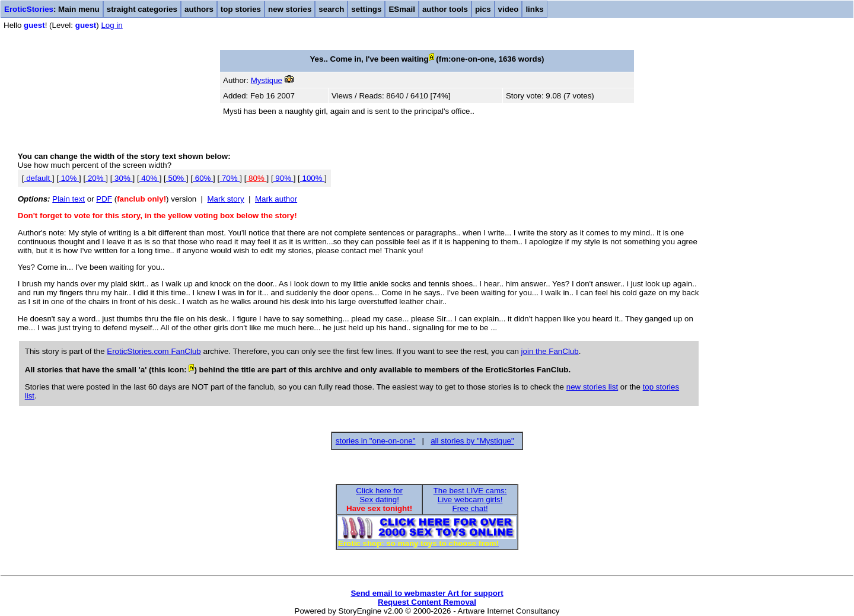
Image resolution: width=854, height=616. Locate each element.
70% (230, 178)
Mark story (226, 199)
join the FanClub (550, 351)
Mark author (276, 199)
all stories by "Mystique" (472, 441)
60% (203, 178)
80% (256, 178)
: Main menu (52, 9)
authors (199, 9)
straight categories (142, 9)
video (509, 9)
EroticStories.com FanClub (154, 351)
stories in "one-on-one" (376, 441)
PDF (104, 199)
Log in (111, 25)
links (534, 9)
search (331, 9)
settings (366, 9)
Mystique (267, 80)
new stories (290, 9)
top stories (241, 9)
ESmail (401, 9)
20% (95, 178)
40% (149, 178)
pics (483, 9)
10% (69, 178)
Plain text (68, 199)
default (38, 178)
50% (176, 178)
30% (122, 178)
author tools (445, 9)
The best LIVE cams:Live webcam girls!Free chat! (470, 499)
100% (313, 178)
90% (283, 178)
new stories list (592, 387)
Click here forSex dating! (379, 495)
